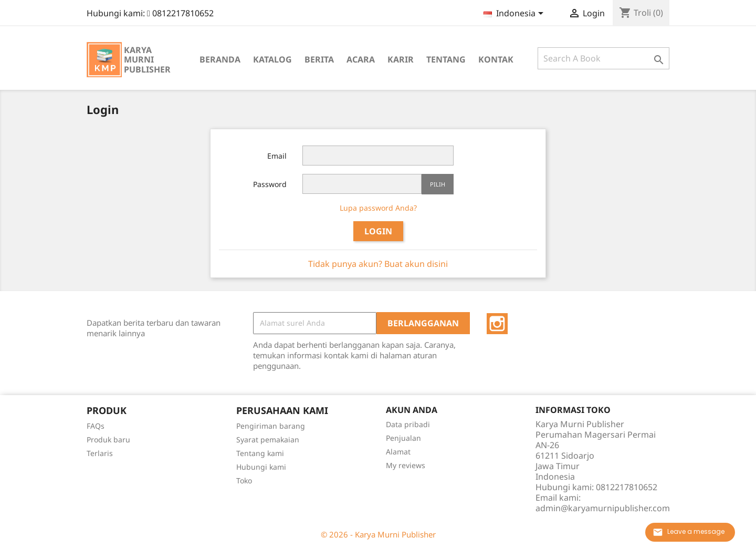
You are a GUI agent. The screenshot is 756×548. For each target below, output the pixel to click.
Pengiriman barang (271, 426)
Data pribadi (408, 424)
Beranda (220, 59)
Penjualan (403, 438)
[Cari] (603, 58)
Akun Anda (412, 410)
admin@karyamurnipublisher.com (603, 508)
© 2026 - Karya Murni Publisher (378, 534)
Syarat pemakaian (268, 440)
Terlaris (100, 453)
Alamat (398, 452)
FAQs (96, 426)
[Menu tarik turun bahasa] (515, 14)
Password (270, 184)
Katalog (272, 59)
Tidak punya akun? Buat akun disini (378, 264)
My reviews (406, 465)
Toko (244, 480)
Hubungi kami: (150, 13)
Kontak (496, 59)
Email (277, 156)
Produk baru (108, 440)
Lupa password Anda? (378, 208)
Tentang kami (260, 453)
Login (378, 231)
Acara (361, 59)
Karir (401, 59)
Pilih (438, 184)
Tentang (446, 59)
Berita (319, 59)
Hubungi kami (261, 467)
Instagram (497, 324)
